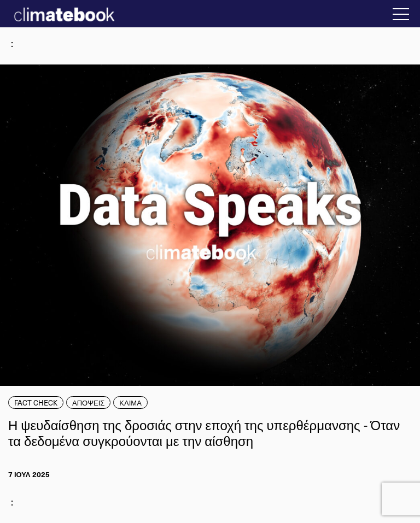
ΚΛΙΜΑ (130, 402)
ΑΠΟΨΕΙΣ (88, 402)
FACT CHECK (36, 402)
